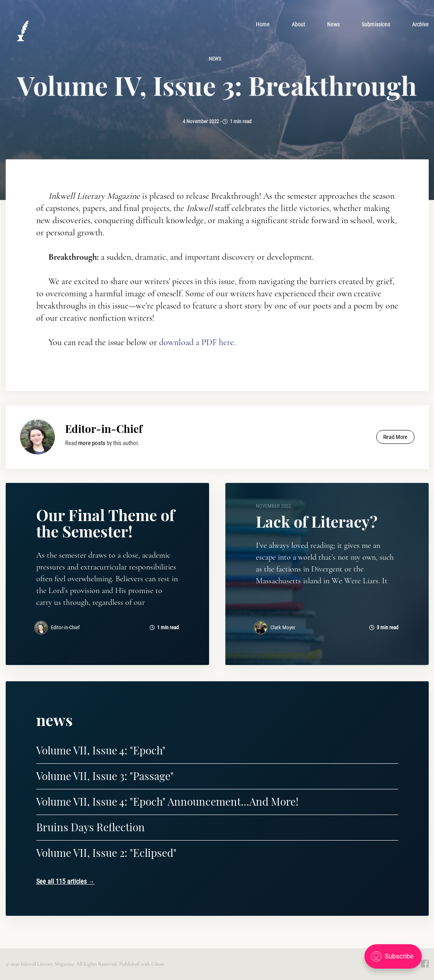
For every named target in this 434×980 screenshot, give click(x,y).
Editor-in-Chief (104, 429)
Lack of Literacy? (317, 521)
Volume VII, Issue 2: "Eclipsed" (106, 853)
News (333, 24)
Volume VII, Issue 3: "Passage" (105, 776)
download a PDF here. (197, 344)
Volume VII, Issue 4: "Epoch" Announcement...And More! (167, 801)
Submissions (376, 24)
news (215, 58)
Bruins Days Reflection (91, 827)
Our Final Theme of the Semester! (105, 523)
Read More (395, 437)
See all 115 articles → (65, 881)
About (298, 24)
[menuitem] (263, 24)
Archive (420, 24)
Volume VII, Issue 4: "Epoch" (101, 750)
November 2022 (273, 506)
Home (263, 24)
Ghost (158, 964)
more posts (92, 443)
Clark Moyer (283, 627)
